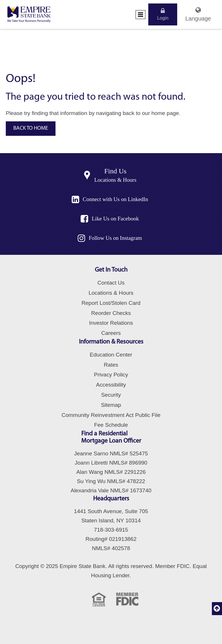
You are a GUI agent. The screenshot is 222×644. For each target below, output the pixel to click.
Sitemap (111, 405)
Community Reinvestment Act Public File (111, 415)
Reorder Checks (111, 313)
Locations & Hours (115, 180)
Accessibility (111, 385)
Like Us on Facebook (115, 219)
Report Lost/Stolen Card (111, 303)
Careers (111, 333)
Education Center (111, 355)
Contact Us (111, 283)
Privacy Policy (111, 375)
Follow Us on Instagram (115, 238)
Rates (111, 365)
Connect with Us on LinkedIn (115, 199)
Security (111, 395)
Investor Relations (111, 323)
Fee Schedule (111, 425)
